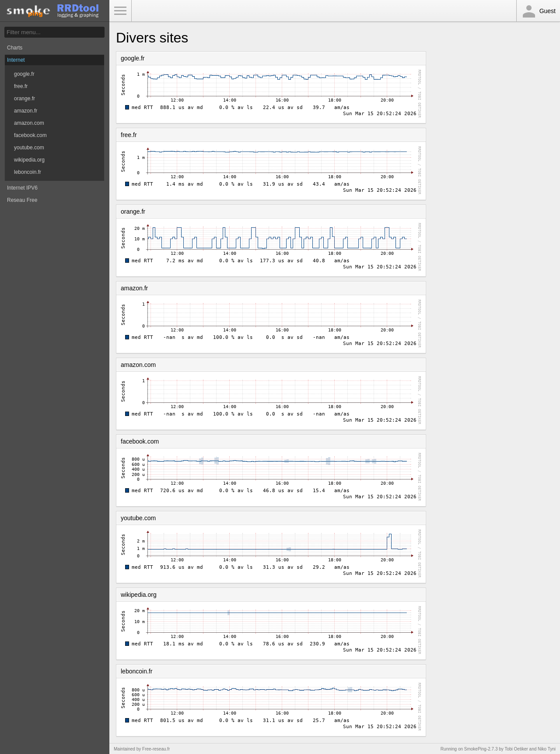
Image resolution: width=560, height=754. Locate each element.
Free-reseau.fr (156, 749)
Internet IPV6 (22, 188)
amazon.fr (26, 111)
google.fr (24, 74)
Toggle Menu (120, 11)
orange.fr (24, 99)
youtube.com (29, 148)
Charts (15, 48)
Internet (16, 60)
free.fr (21, 86)
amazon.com (29, 123)
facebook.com (30, 135)
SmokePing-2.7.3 (481, 749)
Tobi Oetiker (516, 749)
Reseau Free (22, 200)
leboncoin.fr (28, 172)
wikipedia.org (29, 160)
